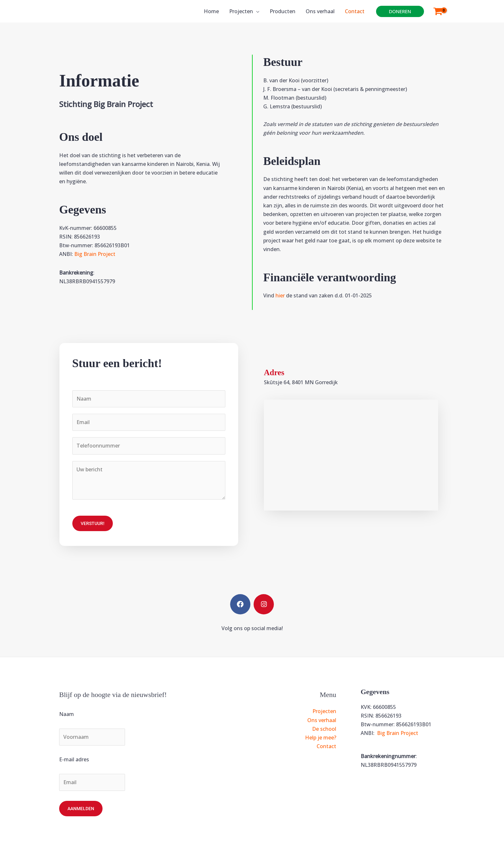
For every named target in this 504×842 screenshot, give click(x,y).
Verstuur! (93, 523)
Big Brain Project (95, 254)
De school (324, 729)
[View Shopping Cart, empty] (438, 11)
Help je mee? (321, 738)
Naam (67, 714)
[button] (400, 11)
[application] (256, 11)
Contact (326, 746)
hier (280, 295)
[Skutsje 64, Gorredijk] (351, 455)
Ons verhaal (322, 720)
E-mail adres (74, 759)
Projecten (324, 711)
